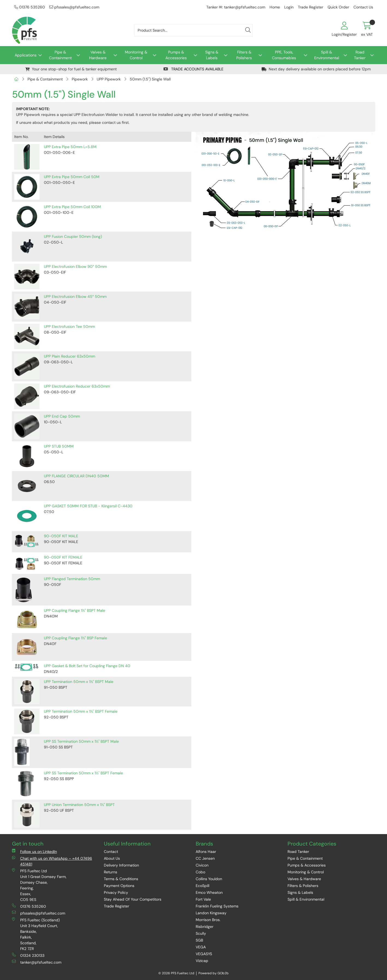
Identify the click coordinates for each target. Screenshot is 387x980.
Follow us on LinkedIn (34, 851)
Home (275, 7)
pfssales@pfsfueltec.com (74, 7)
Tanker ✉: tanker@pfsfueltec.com (236, 7)
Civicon (202, 865)
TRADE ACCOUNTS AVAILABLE (194, 69)
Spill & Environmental (327, 55)
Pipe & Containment (60, 55)
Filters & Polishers (244, 55)
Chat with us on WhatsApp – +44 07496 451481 (52, 861)
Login (289, 7)
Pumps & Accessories (176, 55)
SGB (199, 940)
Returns (111, 872)
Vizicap (202, 961)
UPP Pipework (109, 79)
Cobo (200, 872)
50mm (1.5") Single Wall (150, 79)
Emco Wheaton (209, 892)
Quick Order (338, 7)
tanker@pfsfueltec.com (37, 962)
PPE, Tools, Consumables (284, 55)
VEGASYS (204, 954)
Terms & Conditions (121, 879)
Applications (26, 55)
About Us (112, 858)
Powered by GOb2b (214, 973)
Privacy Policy (116, 892)
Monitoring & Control (136, 55)
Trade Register (311, 7)
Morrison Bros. (208, 920)
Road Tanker (360, 55)
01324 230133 (28, 955)
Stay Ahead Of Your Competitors (133, 899)
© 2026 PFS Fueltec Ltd (176, 973)
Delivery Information (121, 865)
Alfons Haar (206, 852)
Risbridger (205, 927)
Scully (201, 933)
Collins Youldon (209, 879)
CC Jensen (205, 858)
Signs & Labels (212, 55)
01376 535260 (30, 7)
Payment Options (119, 886)
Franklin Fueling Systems (217, 906)
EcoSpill (202, 886)
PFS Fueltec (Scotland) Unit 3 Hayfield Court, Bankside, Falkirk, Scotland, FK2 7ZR (36, 934)
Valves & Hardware (98, 55)
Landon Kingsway (211, 913)
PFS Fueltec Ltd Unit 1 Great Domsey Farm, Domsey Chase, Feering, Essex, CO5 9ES (39, 885)
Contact (111, 852)
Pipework (80, 79)
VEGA (201, 947)
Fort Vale (203, 899)
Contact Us (363, 7)
